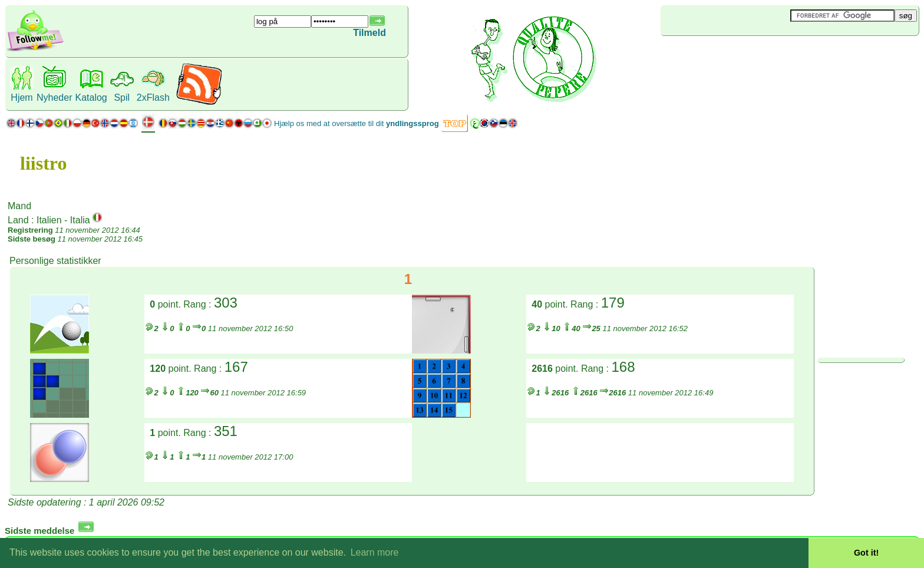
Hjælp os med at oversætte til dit (357, 123)
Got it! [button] (866, 553)
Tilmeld (369, 33)
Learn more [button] (375, 552)
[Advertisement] (731, 55)
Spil (122, 98)
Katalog (91, 98)
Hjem (22, 98)
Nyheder (54, 98)
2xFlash (153, 98)
